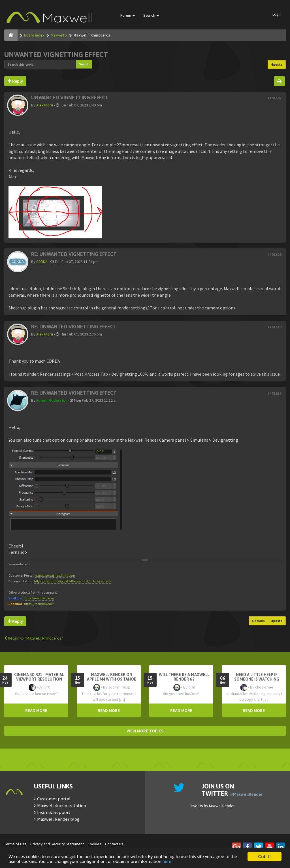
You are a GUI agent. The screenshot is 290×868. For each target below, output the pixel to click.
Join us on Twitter (232, 790)
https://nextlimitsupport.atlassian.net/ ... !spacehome (72, 581)
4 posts (277, 64)
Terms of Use (15, 844)
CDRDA (42, 262)
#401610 (274, 327)
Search (151, 15)
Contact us (114, 844)
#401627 (274, 393)
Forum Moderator (52, 400)
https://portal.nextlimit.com (55, 575)
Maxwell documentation (62, 805)
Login (277, 14)
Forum (128, 15)
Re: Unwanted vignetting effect (74, 254)
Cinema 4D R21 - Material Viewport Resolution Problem (39, 679)
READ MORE (36, 710)
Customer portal (54, 799)
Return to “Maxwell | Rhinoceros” (34, 638)
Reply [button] (15, 81)
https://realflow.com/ (39, 598)
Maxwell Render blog (58, 819)
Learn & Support (54, 812)
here (167, 862)
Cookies (94, 844)
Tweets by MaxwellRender (213, 806)
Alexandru (45, 105)
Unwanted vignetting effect (56, 54)
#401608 (274, 255)
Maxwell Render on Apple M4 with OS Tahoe (112, 677)
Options (258, 621)
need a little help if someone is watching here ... (257, 679)
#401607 (274, 98)
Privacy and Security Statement (57, 844)
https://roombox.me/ (39, 604)
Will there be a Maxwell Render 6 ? (184, 677)
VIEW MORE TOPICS (145, 731)
